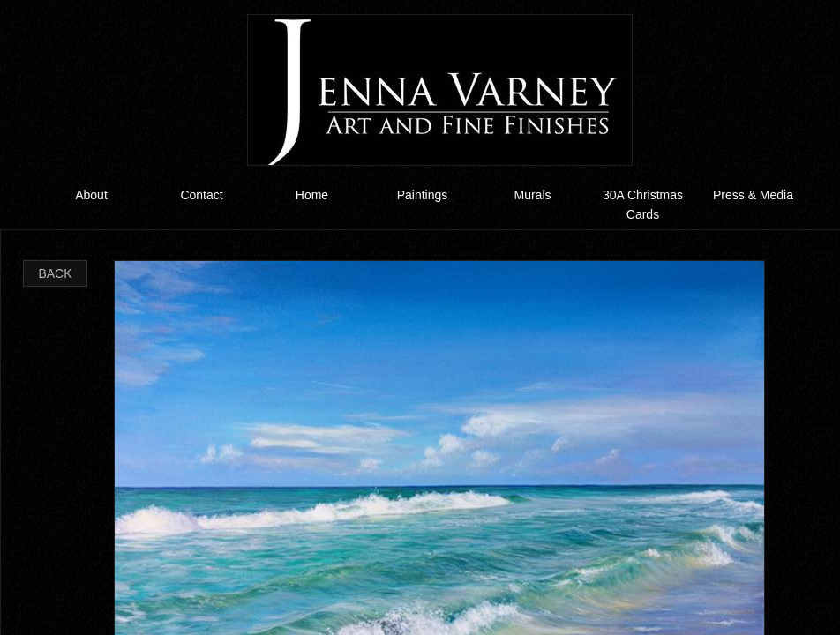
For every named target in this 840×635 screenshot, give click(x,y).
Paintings (423, 195)
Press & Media (753, 195)
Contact (201, 195)
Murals (532, 195)
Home (312, 195)
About (91, 195)
